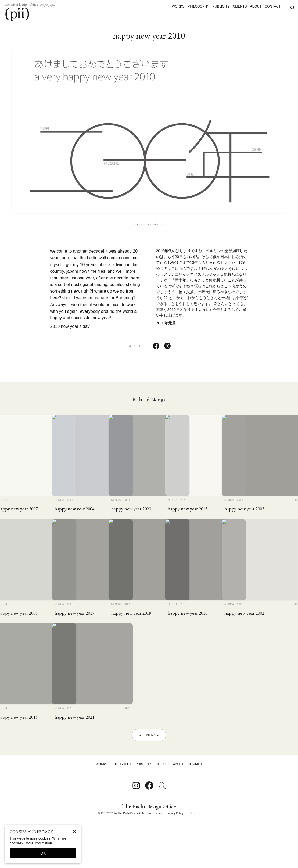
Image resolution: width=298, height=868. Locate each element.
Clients (237, 6)
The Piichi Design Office (149, 852)
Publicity (218, 6)
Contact (270, 6)
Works (175, 6)
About (253, 6)
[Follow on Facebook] (149, 831)
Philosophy (195, 6)
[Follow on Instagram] (136, 831)
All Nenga (149, 774)
